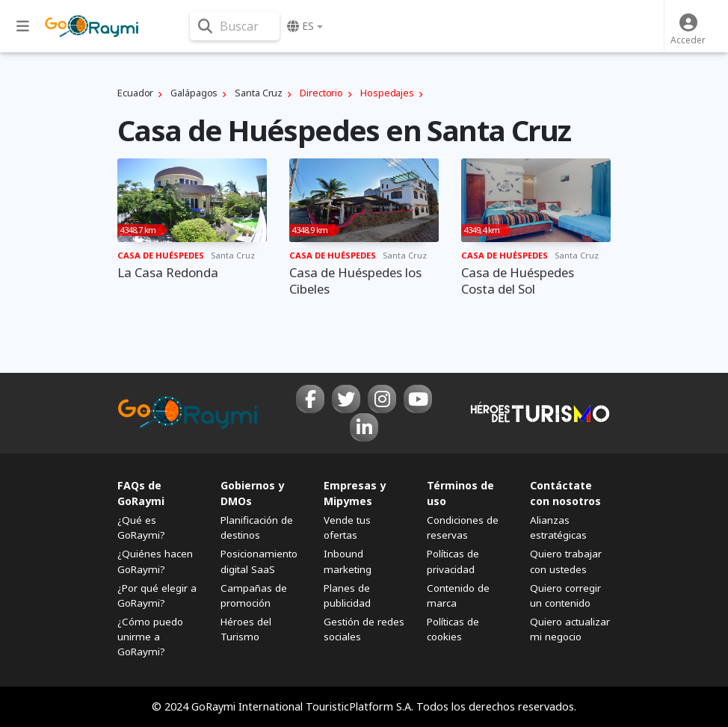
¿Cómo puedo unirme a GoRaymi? (150, 637)
